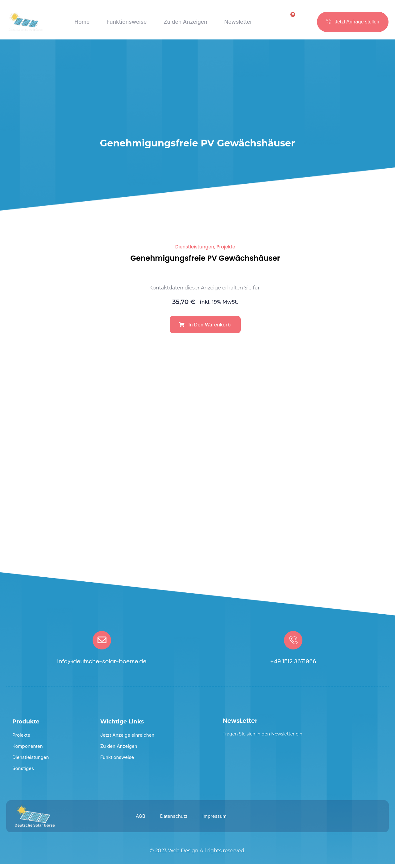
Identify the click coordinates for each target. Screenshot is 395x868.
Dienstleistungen (195, 250)
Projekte (226, 250)
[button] (205, 328)
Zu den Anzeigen (185, 25)
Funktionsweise (125, 25)
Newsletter (239, 25)
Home (81, 25)
